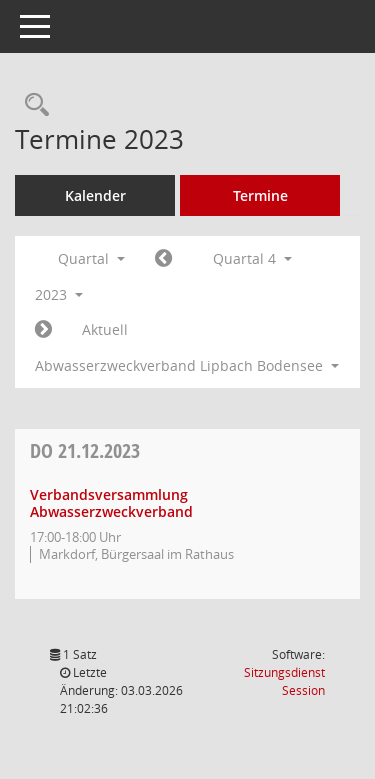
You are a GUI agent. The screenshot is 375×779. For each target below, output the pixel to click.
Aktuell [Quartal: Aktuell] (105, 329)
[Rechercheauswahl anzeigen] (32, 105)
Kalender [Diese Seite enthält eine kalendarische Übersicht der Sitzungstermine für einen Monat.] (95, 195)
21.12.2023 (85, 450)
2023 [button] (59, 294)
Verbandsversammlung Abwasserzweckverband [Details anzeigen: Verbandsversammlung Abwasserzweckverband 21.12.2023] (111, 503)
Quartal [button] (91, 258)
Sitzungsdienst (284, 681)
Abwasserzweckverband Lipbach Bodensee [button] (187, 365)
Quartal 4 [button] (252, 258)
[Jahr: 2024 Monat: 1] (43, 330)
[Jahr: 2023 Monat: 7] (163, 259)
